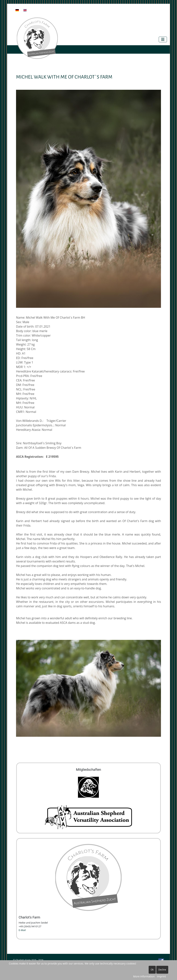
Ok (152, 970)
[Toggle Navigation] (163, 39)
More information (144, 976)
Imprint (161, 976)
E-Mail (22, 930)
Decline (162, 970)
